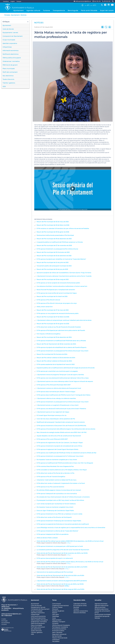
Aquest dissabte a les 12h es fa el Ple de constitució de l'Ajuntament (59, 436)
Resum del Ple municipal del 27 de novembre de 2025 (54, 245)
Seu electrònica (8, 76)
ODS (4, 86)
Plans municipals (9, 69)
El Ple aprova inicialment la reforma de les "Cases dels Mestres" (57, 531)
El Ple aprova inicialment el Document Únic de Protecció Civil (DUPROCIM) (61, 426)
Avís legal (4, 621)
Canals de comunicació (102, 611)
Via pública (56, 641)
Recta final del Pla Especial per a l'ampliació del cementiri (56, 290)
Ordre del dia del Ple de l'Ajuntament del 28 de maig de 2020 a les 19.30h (60, 589)
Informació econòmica (11, 51)
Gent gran (56, 614)
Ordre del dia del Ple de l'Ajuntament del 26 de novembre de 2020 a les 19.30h (62, 553)
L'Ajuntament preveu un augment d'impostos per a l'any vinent (58, 405)
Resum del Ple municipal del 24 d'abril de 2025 (52, 296)
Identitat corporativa (10, 43)
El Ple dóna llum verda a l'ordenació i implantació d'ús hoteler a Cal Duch (61, 483)
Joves (54, 618)
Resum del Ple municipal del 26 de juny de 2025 (52, 269)
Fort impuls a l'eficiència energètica (49, 334)
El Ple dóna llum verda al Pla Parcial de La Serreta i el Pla (55, 473)
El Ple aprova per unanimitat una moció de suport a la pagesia (57, 371)
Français (19, 1)
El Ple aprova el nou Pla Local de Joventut (50, 487)
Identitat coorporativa (81, 611)
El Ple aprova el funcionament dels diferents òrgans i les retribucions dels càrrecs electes (66, 429)
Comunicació (57, 604)
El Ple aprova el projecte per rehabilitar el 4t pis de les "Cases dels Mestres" (61, 259)
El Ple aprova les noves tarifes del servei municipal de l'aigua (57, 293)
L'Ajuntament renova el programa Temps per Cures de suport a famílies (60, 375)
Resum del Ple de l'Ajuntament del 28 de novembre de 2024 (56, 344)
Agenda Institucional (102, 606)
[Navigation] (73, 189)
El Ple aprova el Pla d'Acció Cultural (48, 300)
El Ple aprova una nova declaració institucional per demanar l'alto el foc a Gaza (63, 378)
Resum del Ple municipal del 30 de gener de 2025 (53, 324)
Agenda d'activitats (101, 604)
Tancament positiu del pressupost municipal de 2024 (54, 266)
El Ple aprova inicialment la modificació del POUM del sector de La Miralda (61, 341)
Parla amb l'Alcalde (89, 10)
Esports (55, 613)
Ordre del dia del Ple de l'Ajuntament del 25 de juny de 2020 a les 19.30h (60, 584)
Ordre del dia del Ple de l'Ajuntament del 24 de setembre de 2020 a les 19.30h (62, 567)
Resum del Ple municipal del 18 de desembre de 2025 (54, 239)
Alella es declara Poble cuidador (47, 538)
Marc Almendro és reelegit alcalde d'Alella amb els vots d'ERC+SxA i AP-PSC (62, 432)
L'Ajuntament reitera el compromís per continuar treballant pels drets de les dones (64, 320)
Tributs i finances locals (60, 638)
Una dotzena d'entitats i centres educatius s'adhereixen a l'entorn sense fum (62, 286)
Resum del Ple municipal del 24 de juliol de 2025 (53, 262)
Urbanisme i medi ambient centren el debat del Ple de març (57, 480)
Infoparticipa (7, 47)
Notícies (24, 15)
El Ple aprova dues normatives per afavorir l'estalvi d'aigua (56, 392)
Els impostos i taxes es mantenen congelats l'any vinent (55, 507)
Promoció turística (58, 631)
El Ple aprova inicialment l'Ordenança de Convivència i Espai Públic (59, 521)
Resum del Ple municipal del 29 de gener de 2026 (53, 232)
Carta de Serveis (8, 29)
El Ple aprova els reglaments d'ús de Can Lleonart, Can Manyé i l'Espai (60, 443)
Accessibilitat (6, 623)
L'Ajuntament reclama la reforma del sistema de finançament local (59, 388)
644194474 (5, 610)
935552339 (7, 608)
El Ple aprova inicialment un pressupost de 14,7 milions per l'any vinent (60, 456)
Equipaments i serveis (10, 33)
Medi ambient (57, 620)
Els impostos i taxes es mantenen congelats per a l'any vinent (57, 460)
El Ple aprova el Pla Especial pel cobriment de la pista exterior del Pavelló (61, 330)
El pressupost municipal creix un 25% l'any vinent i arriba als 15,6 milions (60, 500)
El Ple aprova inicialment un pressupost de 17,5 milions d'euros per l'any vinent (62, 351)
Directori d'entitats (80, 613)
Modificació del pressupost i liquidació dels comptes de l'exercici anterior (61, 422)
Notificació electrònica (11, 54)
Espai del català (107, 10)
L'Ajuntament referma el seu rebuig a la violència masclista (56, 398)
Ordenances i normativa (11, 61)
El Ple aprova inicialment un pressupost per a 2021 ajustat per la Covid (60, 546)
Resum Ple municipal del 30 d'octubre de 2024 (52, 354)
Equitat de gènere (58, 611)
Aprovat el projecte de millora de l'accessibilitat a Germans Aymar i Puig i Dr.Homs (64, 273)
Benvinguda (73, 10)
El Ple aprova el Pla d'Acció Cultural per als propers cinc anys (57, 303)
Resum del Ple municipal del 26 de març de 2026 (53, 222)
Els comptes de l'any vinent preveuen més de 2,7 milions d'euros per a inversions (63, 497)
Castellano (6, 1)
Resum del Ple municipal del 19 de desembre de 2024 (54, 337)
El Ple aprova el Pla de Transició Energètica (51, 477)
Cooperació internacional (60, 606)
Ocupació (55, 623)
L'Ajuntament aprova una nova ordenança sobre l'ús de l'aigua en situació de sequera (65, 381)
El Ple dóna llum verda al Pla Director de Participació (54, 517)
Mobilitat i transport (59, 622)
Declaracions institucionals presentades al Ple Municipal (55, 235)
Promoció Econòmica (59, 629)
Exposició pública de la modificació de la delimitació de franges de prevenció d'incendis (66, 368)
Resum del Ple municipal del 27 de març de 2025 (53, 310)
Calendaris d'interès (80, 604)
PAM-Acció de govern (10, 65)
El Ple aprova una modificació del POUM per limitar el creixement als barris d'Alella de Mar (67, 453)
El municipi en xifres (80, 606)
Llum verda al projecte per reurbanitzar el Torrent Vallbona (56, 504)
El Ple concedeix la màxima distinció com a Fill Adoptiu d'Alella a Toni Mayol (62, 470)
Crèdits (4, 619)
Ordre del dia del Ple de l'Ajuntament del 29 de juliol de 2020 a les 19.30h (60, 576)
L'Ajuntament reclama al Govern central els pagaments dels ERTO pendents (62, 581)
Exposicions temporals (102, 616)
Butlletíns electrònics (102, 609)
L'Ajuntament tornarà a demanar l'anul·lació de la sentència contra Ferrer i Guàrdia (64, 276)
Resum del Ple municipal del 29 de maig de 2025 (53, 279)
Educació (55, 609)
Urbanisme (56, 640)
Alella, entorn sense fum (45, 307)
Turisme (46, 10)
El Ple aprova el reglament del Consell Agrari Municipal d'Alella (57, 449)
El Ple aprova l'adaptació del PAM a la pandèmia (53, 534)
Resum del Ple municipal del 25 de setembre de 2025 (54, 256)
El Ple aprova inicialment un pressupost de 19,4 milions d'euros (57, 249)
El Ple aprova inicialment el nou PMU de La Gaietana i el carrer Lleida (59, 514)
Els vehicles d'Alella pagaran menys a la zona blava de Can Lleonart (59, 490)
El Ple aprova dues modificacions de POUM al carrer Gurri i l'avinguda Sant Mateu (64, 395)
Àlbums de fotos (100, 607)
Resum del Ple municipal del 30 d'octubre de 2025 (53, 252)
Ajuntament (18, 10)
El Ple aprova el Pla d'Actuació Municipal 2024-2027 (54, 385)
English (13, 1)
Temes (54, 600)
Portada (7, 15)
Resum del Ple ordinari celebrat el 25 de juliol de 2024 (54, 361)
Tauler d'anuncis (8, 79)
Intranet (4, 624)
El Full (97, 613)
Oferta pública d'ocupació (12, 58)
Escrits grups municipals (103, 614)
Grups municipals (9, 40)
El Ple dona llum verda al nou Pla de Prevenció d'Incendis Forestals (59, 327)
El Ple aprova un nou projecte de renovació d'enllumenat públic (58, 313)
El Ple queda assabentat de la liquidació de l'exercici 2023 (56, 364)
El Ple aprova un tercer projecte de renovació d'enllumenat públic (58, 283)
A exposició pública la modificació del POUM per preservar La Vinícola (60, 242)
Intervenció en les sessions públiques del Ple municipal (55, 572)
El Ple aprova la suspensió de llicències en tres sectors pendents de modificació (63, 524)
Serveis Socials (57, 636)
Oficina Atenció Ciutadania (61, 625)
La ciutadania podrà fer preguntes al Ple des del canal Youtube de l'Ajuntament (63, 550)
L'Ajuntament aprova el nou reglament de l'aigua (53, 412)
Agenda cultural (33, 10)
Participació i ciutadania (60, 627)
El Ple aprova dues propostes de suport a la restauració (55, 558)
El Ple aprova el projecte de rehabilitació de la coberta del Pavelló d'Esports (61, 347)
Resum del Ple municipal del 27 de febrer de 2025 (53, 317)
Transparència (59, 10)
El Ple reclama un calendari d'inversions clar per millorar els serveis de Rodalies (63, 228)
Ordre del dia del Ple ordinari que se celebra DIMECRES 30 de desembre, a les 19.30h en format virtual (70, 541)
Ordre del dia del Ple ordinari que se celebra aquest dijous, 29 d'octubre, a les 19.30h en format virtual (70, 562)
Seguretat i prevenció (59, 634)
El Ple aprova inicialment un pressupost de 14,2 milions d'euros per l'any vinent (63, 402)
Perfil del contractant (10, 72)
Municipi (76, 607)
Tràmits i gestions (9, 83)
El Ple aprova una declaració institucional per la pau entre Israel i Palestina (61, 409)
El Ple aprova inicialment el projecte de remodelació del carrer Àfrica (59, 446)
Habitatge (56, 616)
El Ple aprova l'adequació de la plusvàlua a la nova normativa (57, 494)
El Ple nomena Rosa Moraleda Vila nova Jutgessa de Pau (55, 466)
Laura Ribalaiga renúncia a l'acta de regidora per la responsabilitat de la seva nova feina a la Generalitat (71, 528)
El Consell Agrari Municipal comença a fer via (52, 415)
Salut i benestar (57, 632)
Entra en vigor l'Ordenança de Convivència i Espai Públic (55, 511)
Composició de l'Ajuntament (13, 36)
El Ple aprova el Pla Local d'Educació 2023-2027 (52, 439)
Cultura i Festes (57, 607)
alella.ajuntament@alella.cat (11, 614)
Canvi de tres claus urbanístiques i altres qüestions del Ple (56, 419)
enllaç (68, 543)
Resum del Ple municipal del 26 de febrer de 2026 (53, 225)
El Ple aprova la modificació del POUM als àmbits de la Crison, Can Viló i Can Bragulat (65, 463)
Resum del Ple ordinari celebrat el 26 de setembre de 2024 (56, 358)
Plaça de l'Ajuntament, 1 (9, 605)
